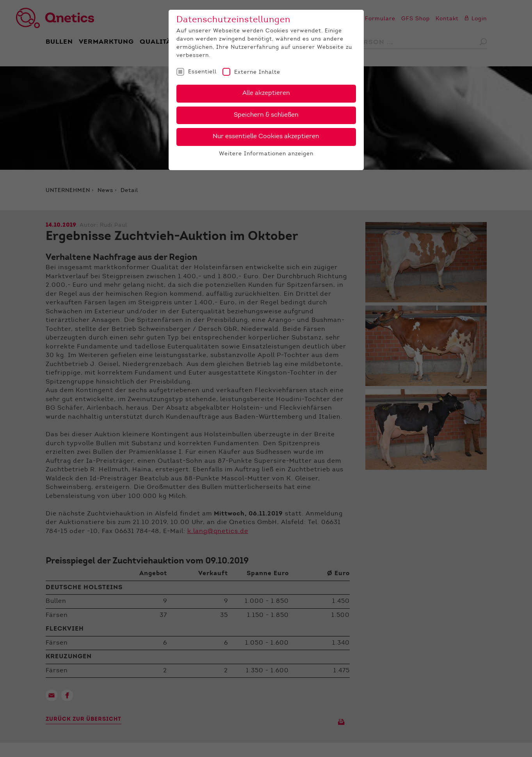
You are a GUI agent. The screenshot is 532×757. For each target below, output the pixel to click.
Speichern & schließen (266, 115)
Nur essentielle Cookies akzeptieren (266, 137)
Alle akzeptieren (266, 93)
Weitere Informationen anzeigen (266, 154)
